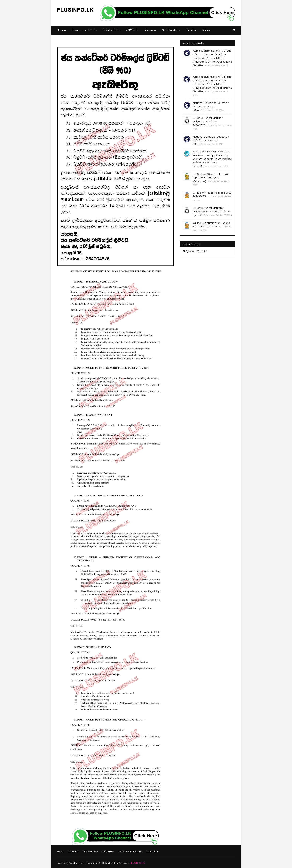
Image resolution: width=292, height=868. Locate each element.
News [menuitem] (206, 30)
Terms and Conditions (130, 852)
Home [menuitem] (61, 30)
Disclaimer (108, 852)
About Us (73, 852)
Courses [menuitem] (151, 30)
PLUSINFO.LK (137, 863)
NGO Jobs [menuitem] (132, 30)
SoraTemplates (77, 863)
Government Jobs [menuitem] (84, 30)
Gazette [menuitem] (191, 30)
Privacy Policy (90, 852)
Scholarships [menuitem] (171, 30)
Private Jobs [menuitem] (111, 30)
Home (60, 852)
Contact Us (152, 852)
